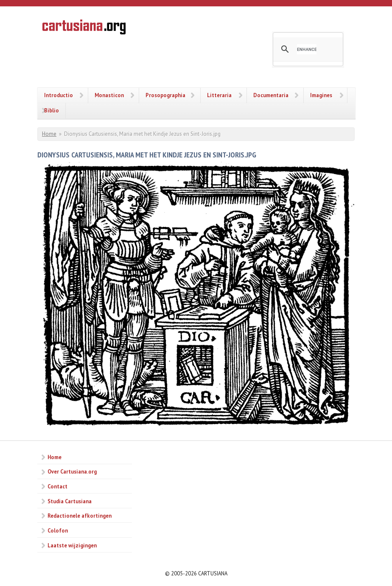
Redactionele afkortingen (80, 516)
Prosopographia (165, 95)
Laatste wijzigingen (72, 545)
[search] (307, 49)
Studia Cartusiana (70, 501)
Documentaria (271, 95)
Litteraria (219, 95)
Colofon (58, 530)
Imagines (321, 95)
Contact (57, 486)
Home (49, 134)
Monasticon (109, 95)
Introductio (59, 95)
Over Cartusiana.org (72, 471)
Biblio (52, 110)
